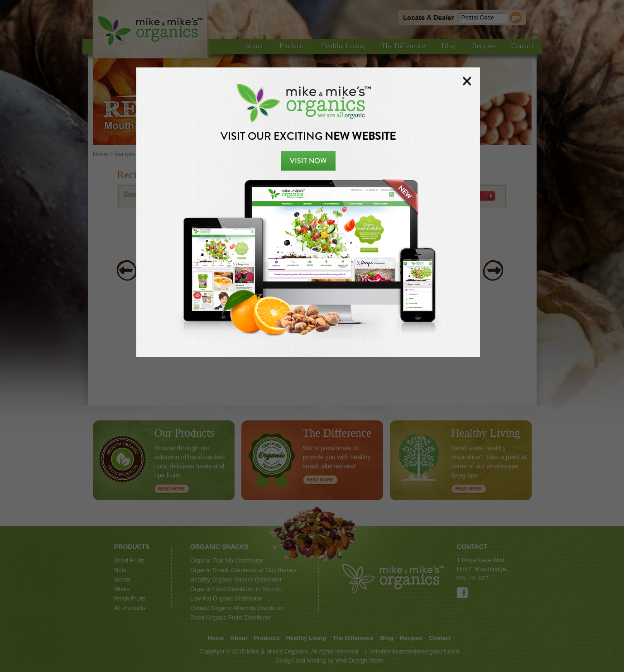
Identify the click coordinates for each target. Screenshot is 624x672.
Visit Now (308, 161)
